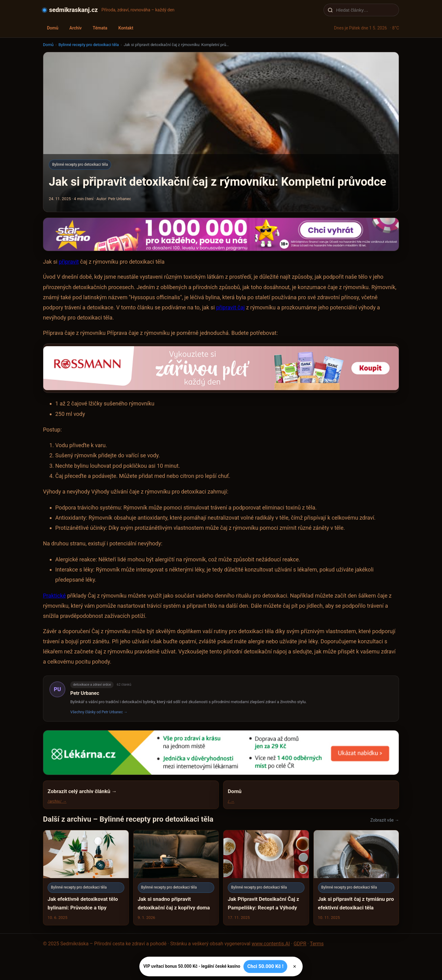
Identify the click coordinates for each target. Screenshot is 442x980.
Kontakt (126, 28)
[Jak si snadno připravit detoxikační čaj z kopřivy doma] (176, 878)
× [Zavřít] (295, 966)
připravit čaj (230, 307)
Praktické (54, 596)
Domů (53, 28)
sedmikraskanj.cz (74, 10)
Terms (317, 944)
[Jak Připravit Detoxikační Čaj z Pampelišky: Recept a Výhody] (266, 878)
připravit (69, 262)
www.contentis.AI (271, 944)
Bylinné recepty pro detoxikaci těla (89, 45)
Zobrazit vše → (385, 820)
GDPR (300, 944)
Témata (100, 28)
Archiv (76, 28)
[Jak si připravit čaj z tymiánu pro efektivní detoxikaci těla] (356, 878)
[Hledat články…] (365, 10)
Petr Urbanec (85, 693)
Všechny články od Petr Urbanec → (99, 712)
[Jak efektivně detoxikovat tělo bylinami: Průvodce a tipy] (86, 878)
